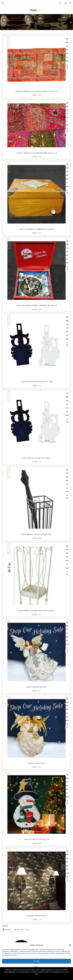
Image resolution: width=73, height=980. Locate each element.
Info (38, 977)
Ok (35, 977)
